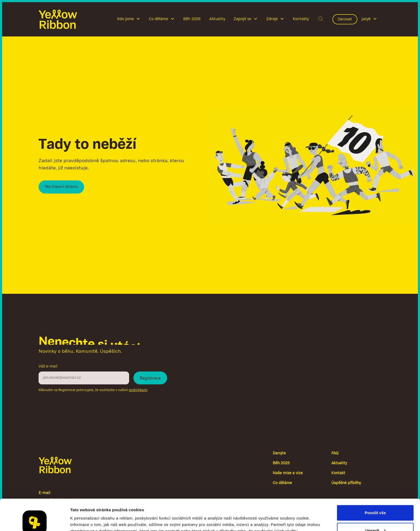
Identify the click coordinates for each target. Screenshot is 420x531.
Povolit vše (375, 482)
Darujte (279, 453)
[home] (58, 19)
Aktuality (217, 19)
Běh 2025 (281, 463)
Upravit (376, 499)
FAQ (335, 453)
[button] (129, 19)
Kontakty (301, 19)
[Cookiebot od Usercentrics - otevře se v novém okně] (35, 521)
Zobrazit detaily (85, 515)
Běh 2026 (192, 19)
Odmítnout (375, 517)
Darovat (345, 19)
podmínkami (138, 390)
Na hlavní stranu (61, 187)
